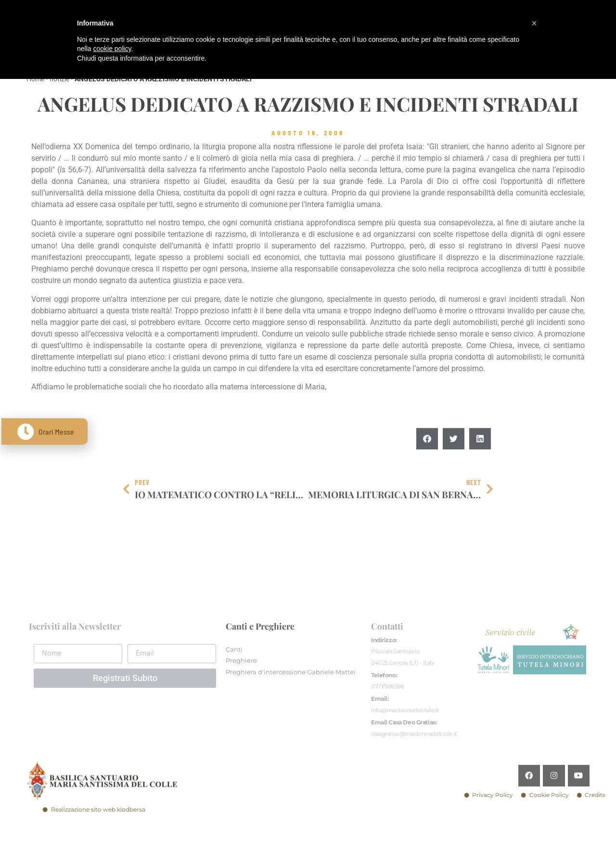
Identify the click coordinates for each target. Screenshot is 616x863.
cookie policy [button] (112, 49)
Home (35, 79)
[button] (427, 467)
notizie (59, 79)
